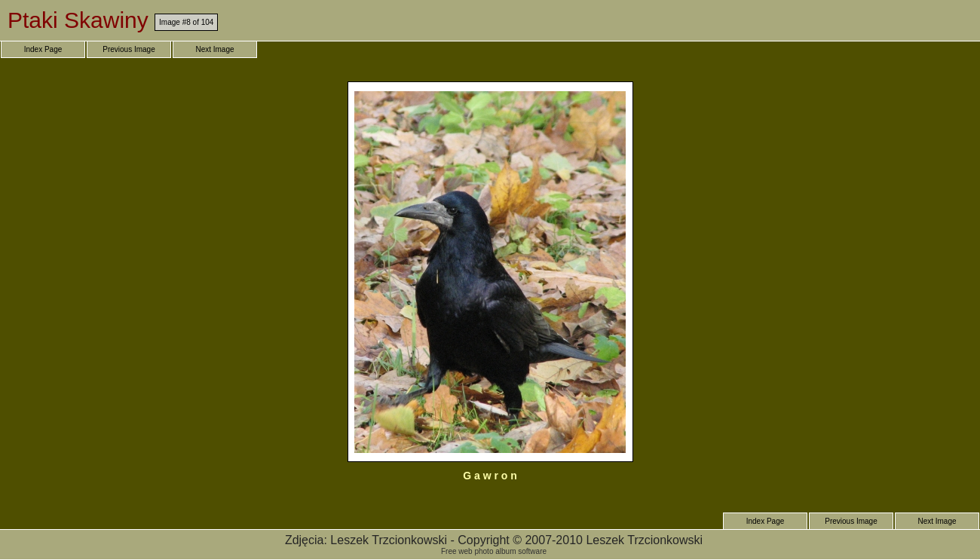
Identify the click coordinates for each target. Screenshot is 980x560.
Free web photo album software (494, 551)
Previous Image (129, 49)
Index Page (43, 49)
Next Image (214, 49)
